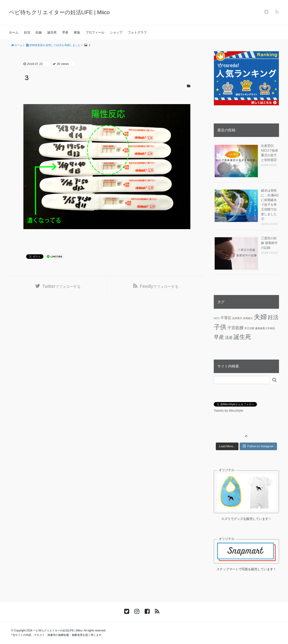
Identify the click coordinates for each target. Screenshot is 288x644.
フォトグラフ (137, 32)
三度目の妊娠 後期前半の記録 (269, 243)
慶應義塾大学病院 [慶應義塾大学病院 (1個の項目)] (265, 328)
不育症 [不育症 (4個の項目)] (226, 318)
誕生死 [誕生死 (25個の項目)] (242, 337)
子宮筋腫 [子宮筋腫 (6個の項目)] (235, 328)
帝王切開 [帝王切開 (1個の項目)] (249, 328)
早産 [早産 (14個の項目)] (219, 337)
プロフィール (95, 32)
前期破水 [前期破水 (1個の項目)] (248, 318)
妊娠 (39, 32)
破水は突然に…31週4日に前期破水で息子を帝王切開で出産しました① (270, 205)
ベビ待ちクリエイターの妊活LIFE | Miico (59, 12)
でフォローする (62, 286)
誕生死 (52, 32)
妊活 (27, 32)
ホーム (14, 32)
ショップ (116, 32)
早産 (65, 32)
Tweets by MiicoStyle (228, 411)
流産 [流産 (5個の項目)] (229, 338)
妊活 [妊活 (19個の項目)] (273, 317)
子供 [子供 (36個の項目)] (220, 327)
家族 (77, 32)
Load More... (227, 446)
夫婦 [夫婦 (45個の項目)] (260, 317)
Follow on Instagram (258, 446)
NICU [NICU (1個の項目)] (217, 318)
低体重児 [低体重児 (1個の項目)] (237, 318)
